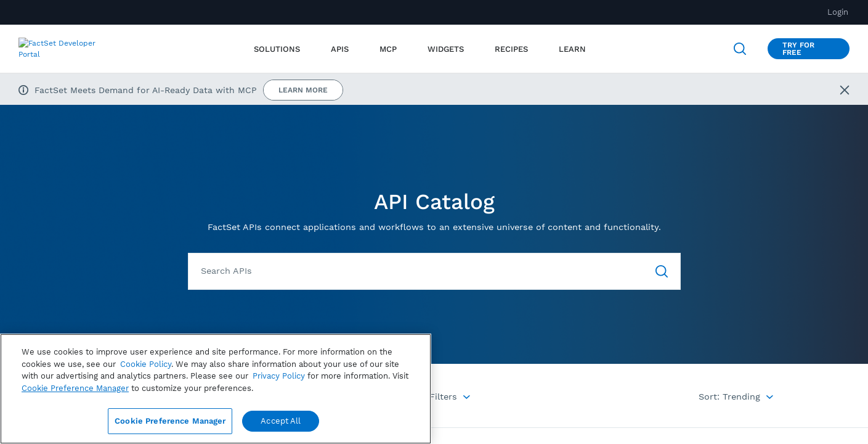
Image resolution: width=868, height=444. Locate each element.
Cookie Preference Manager (170, 421)
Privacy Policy (279, 376)
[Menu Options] (437, 396)
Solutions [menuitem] (277, 49)
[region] (216, 389)
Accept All (281, 421)
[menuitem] (340, 49)
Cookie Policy (146, 364)
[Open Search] (740, 49)
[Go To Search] (662, 271)
